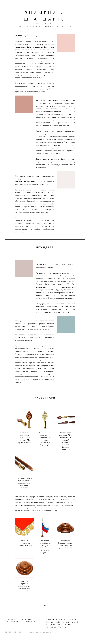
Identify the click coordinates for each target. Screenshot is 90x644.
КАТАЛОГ (26, 619)
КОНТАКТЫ (32, 622)
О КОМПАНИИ (13, 622)
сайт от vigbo (81, 639)
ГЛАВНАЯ (10, 619)
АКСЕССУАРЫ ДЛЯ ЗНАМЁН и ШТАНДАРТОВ (45, 26)
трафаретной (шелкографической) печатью (54, 118)
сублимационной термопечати (48, 115)
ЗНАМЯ (36, 24)
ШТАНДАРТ (50, 24)
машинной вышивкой (60, 129)
